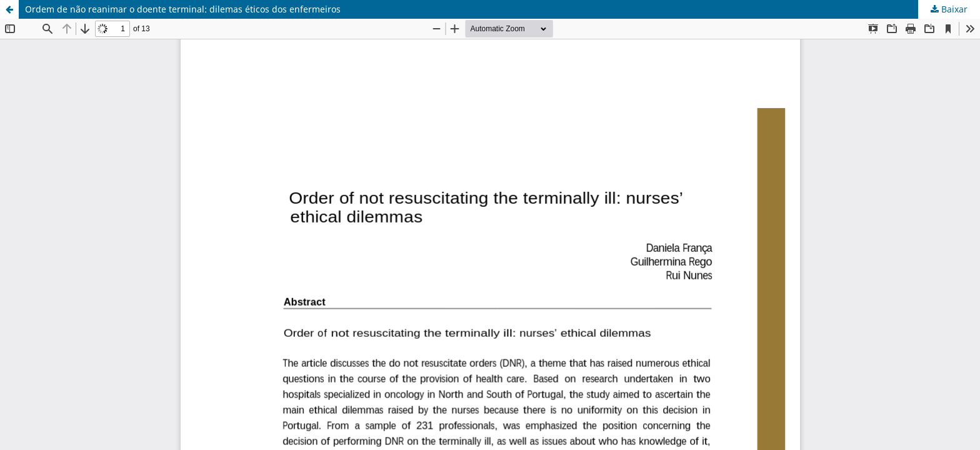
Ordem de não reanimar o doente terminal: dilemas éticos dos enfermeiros (183, 9)
